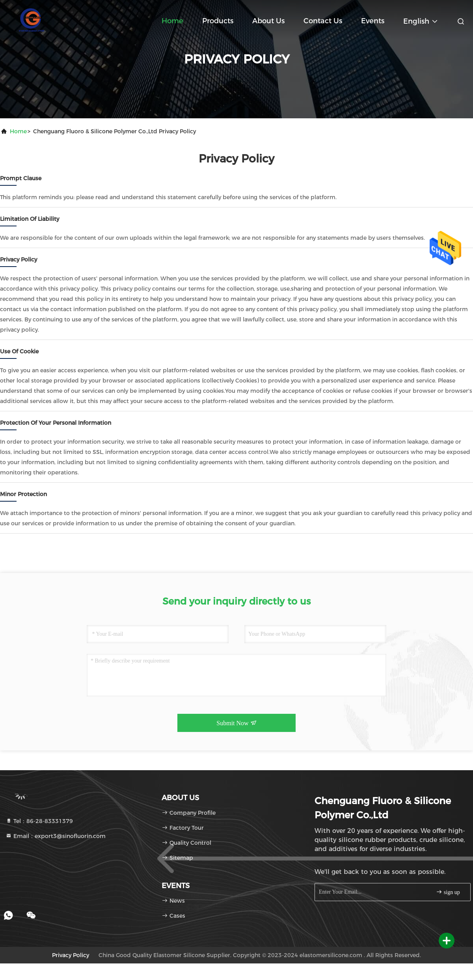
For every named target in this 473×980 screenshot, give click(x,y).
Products (218, 21)
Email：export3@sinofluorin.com (56, 836)
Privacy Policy (71, 955)
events (373, 21)
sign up (448, 892)
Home (172, 21)
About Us (268, 21)
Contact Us (323, 21)
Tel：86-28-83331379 (39, 821)
